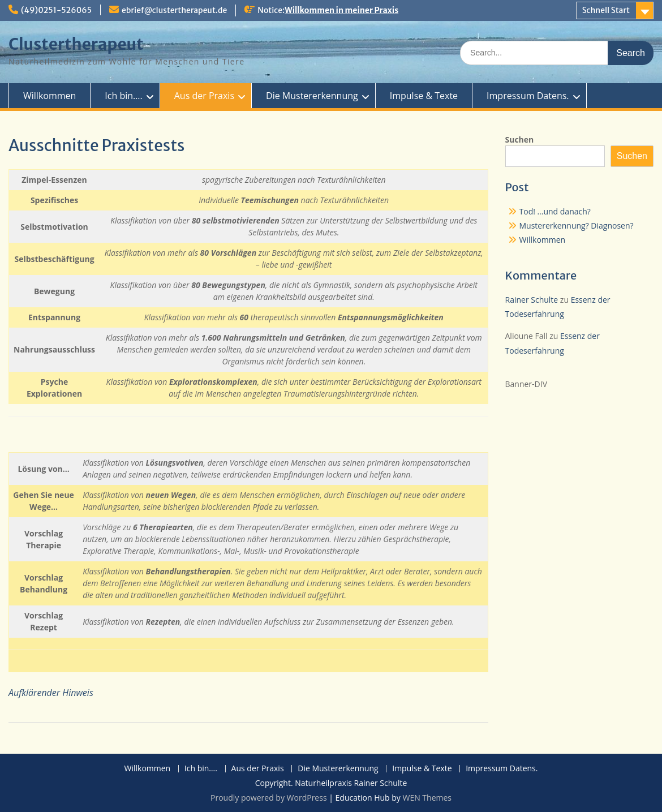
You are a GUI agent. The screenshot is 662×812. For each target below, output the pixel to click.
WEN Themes (427, 798)
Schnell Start (606, 10)
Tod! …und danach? (555, 211)
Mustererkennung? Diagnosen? (577, 225)
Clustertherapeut (76, 44)
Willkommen (50, 96)
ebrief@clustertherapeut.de (174, 10)
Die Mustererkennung (312, 96)
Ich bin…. (123, 96)
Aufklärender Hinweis (51, 693)
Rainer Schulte (532, 300)
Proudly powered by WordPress (269, 798)
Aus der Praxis (204, 96)
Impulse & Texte (424, 96)
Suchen (520, 139)
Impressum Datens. (528, 96)
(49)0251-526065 (56, 10)
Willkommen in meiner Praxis (341, 10)
